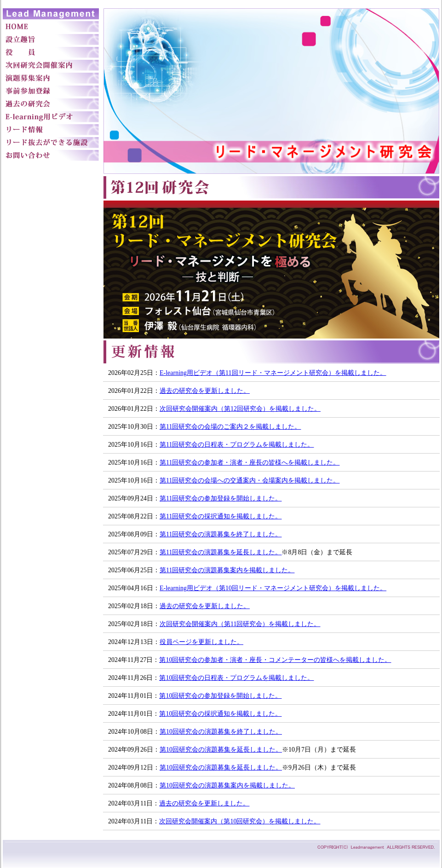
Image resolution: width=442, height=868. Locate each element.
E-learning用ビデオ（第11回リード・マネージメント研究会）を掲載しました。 (273, 373)
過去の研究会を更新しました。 (205, 391)
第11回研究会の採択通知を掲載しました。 (221, 516)
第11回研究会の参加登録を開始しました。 (221, 498)
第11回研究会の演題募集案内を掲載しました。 (227, 570)
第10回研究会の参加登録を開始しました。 (220, 696)
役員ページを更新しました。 (201, 642)
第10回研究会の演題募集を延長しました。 (221, 750)
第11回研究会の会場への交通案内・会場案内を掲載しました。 (250, 480)
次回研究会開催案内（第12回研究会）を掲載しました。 (240, 409)
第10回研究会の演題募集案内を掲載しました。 (227, 785)
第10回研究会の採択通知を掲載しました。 (220, 714)
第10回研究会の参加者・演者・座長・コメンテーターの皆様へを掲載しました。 (275, 660)
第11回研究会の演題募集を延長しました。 (221, 552)
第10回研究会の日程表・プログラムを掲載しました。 (236, 678)
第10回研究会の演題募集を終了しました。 (221, 732)
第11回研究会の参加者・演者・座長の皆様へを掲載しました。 (250, 463)
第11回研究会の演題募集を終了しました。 (221, 534)
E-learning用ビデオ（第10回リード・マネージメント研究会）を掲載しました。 (273, 588)
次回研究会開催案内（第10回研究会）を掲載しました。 (240, 821)
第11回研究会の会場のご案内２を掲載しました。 (230, 427)
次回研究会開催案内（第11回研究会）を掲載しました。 (240, 624)
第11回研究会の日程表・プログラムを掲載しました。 (237, 445)
